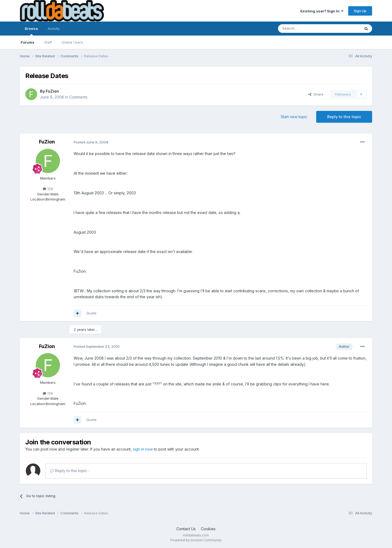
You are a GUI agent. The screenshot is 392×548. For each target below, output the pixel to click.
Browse (31, 31)
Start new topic (294, 117)
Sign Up (360, 11)
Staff (48, 42)
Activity (54, 29)
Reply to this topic (344, 117)
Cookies (208, 529)
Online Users (72, 42)
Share (316, 94)
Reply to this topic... (70, 471)
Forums (28, 42)
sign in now (143, 449)
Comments (78, 97)
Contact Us (186, 529)
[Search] (305, 29)
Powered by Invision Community (196, 540)
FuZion (52, 91)
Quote (91, 313)
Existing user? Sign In (322, 11)
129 (48, 189)
